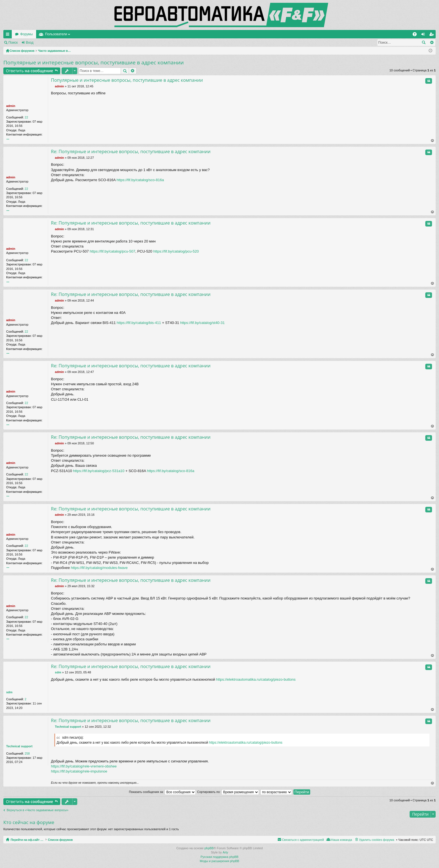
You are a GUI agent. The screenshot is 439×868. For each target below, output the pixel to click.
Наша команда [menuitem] (341, 840)
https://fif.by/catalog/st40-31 (202, 323)
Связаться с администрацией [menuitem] (303, 840)
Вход (30, 43)
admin (11, 106)
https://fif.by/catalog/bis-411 (139, 323)
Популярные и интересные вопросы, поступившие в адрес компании (94, 62)
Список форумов (73, 840)
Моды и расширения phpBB (220, 861)
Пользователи (110, 34)
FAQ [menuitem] (416, 35)
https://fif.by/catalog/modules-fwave (99, 568)
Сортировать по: (228, 792)
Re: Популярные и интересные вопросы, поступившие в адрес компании (131, 151)
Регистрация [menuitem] (433, 35)
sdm (9, 692)
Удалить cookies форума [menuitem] (377, 840)
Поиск (13, 43)
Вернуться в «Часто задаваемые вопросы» (38, 810)
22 (26, 117)
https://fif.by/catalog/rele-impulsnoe (79, 771)
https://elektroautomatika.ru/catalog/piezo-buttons (256, 679)
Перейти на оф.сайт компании (39, 34)
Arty (225, 853)
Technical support (19, 746)
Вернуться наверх (433, 141)
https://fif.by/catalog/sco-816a (140, 180)
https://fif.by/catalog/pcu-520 (176, 251)
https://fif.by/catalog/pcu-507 (113, 251)
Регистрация (52, 43)
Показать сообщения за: (162, 792)
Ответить (30, 71)
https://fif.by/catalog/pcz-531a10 (99, 471)
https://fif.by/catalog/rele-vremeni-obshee (84, 766)
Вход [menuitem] (424, 35)
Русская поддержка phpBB (219, 857)
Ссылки (9, 35)
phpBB (209, 848)
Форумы (80, 34)
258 (27, 753)
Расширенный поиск (432, 43)
